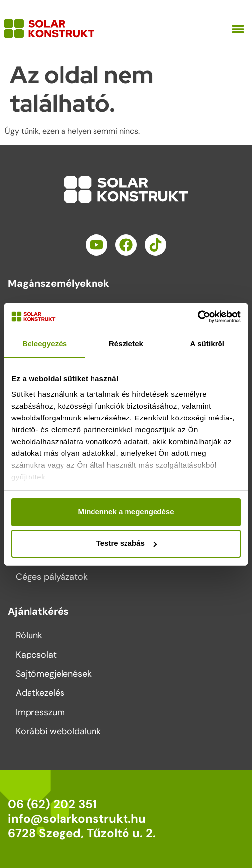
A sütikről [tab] (208, 344)
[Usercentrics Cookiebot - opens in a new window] (198, 317)
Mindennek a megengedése (126, 512)
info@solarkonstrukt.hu (77, 819)
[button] (238, 29)
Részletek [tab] (126, 344)
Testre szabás (126, 543)
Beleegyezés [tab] (45, 344)
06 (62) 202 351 (52, 804)
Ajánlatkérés (38, 611)
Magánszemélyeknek (59, 283)
